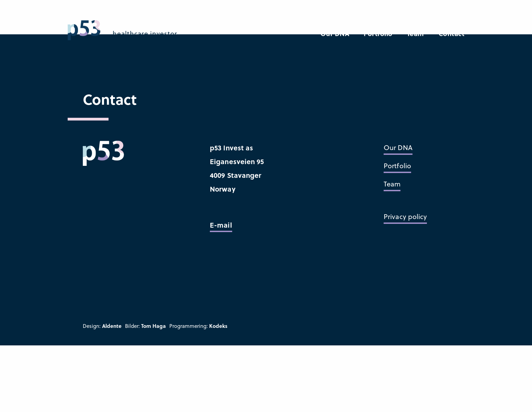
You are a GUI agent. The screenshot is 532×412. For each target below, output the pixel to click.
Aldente (112, 326)
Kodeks (218, 326)
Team (416, 34)
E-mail (221, 225)
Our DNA (335, 34)
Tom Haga (154, 326)
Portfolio (378, 34)
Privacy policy (405, 216)
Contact (452, 34)
